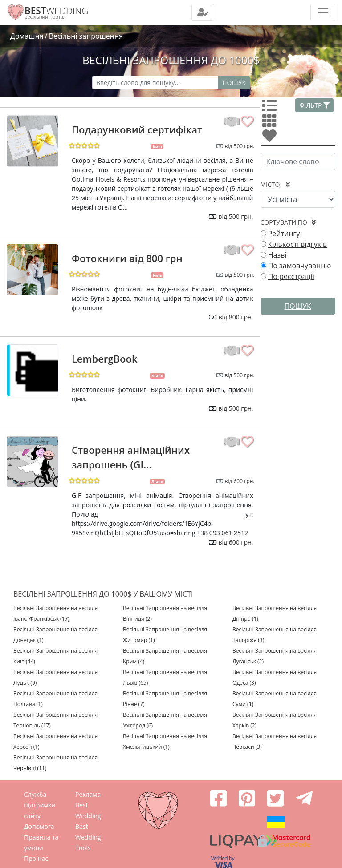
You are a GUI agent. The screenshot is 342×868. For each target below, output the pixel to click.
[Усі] (271, 108)
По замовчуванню (300, 266)
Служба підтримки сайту (40, 805)
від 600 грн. (240, 481)
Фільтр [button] (314, 105)
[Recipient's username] (155, 83)
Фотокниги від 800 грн (127, 258)
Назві (277, 255)
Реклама (88, 794)
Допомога (39, 826)
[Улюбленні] (271, 138)
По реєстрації (291, 276)
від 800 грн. (240, 275)
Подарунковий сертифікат (137, 129)
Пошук (234, 83)
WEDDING (56, 11)
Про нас (36, 858)
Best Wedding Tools (88, 837)
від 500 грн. (240, 146)
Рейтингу (284, 234)
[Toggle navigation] (203, 12)
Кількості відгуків (298, 244)
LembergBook (105, 359)
